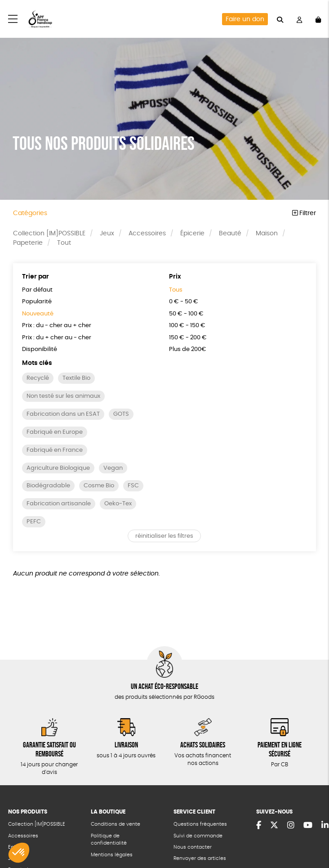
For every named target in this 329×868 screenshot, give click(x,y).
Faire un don (245, 19)
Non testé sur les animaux (63, 396)
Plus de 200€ (188, 349)
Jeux (107, 234)
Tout (64, 243)
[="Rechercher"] (280, 19)
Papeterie (28, 243)
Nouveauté (38, 314)
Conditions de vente (116, 824)
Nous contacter (193, 847)
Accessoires (147, 234)
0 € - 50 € (184, 302)
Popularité (37, 302)
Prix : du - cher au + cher (57, 326)
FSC (133, 486)
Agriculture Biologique (58, 468)
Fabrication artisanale (59, 504)
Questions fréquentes (200, 824)
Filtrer (304, 213)
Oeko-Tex (118, 504)
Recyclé (38, 378)
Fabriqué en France (55, 450)
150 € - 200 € (188, 338)
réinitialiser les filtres (164, 536)
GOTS (121, 414)
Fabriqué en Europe (55, 432)
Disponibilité (40, 349)
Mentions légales (112, 855)
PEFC (34, 522)
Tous (176, 290)
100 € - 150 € (187, 326)
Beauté (230, 234)
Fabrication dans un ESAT (63, 414)
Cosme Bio (99, 486)
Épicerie (192, 234)
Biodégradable (48, 486)
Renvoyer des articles (200, 858)
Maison (267, 234)
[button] (19, 853)
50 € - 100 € (186, 314)
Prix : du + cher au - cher (57, 338)
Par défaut (37, 290)
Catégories (30, 213)
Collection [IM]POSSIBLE (49, 234)
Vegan (113, 468)
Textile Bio (76, 378)
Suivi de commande (198, 836)
